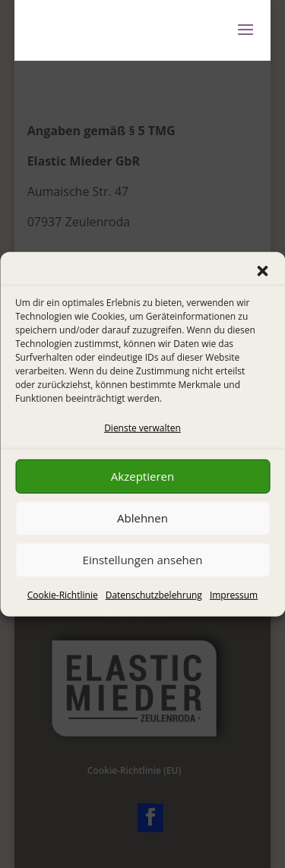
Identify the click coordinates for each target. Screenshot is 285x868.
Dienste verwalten (142, 427)
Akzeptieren (142, 476)
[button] (262, 270)
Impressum (234, 595)
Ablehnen (142, 518)
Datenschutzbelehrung (154, 595)
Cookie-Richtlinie (63, 595)
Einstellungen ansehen (143, 560)
